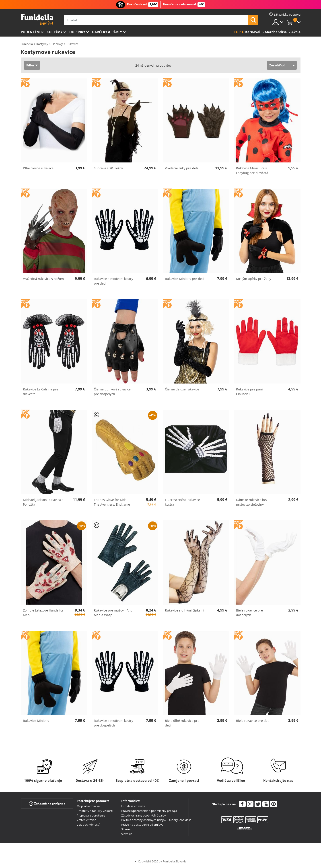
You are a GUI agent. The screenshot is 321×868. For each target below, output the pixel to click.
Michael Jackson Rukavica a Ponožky (43, 502)
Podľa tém (30, 32)
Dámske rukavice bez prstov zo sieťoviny (252, 502)
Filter (30, 65)
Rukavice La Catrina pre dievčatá (41, 392)
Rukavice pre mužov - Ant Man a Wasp (113, 613)
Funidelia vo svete (133, 806)
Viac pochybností (88, 825)
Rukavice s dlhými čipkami (185, 610)
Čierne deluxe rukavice (182, 389)
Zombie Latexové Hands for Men (43, 613)
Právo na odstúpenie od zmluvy (142, 825)
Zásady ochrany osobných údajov (144, 815)
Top (237, 32)
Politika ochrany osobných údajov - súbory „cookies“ (156, 820)
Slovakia (127, 834)
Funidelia (27, 44)
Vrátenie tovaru (87, 820)
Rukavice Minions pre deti (184, 279)
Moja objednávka (88, 806)
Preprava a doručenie (91, 815)
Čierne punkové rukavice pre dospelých (112, 392)
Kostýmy (55, 32)
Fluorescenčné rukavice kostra (182, 502)
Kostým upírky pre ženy (254, 279)
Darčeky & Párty (107, 32)
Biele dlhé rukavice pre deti (182, 723)
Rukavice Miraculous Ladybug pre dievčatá (252, 170)
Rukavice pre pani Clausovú (249, 392)
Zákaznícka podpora (47, 803)
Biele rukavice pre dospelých (249, 613)
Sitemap (127, 829)
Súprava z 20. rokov (108, 168)
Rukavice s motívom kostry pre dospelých (113, 723)
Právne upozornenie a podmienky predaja (149, 811)
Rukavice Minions (36, 721)
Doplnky (77, 32)
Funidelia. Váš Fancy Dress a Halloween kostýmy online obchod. (37, 20)
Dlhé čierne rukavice (38, 168)
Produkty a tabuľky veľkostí (95, 811)
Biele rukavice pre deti (253, 721)
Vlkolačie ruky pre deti (181, 168)
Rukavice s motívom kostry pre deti (113, 281)
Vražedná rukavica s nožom (43, 279)
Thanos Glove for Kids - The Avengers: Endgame (112, 502)
